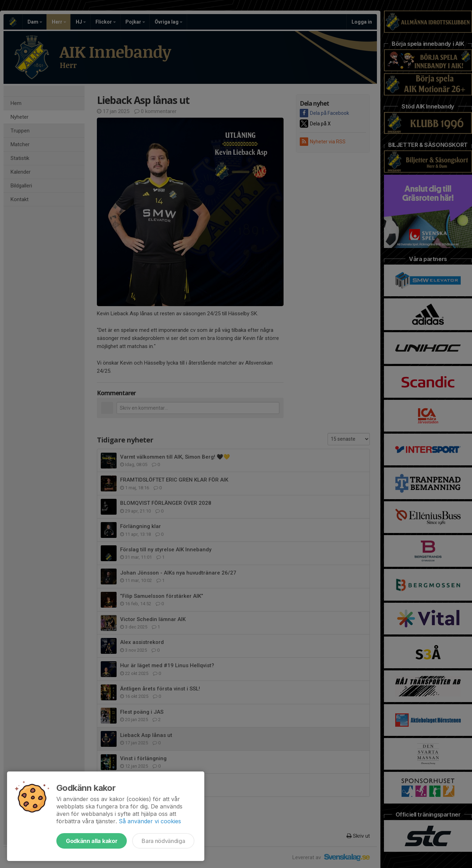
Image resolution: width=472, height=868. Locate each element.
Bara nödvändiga (163, 841)
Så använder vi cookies (150, 821)
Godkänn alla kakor (92, 841)
